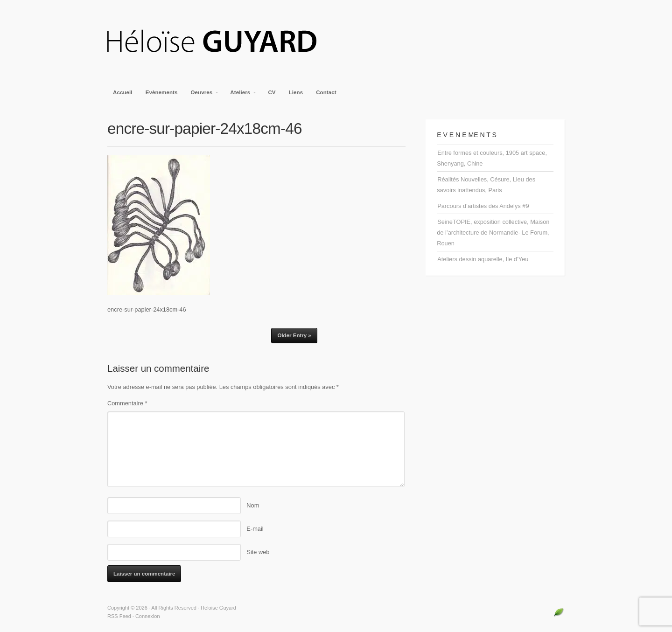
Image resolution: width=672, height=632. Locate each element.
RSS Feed (119, 616)
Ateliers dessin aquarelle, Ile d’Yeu (483, 259)
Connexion (148, 616)
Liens (296, 92)
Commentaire (127, 403)
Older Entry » (294, 335)
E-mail (255, 529)
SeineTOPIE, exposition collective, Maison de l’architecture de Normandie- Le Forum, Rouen (493, 233)
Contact (326, 92)
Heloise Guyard (219, 42)
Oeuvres (202, 95)
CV (272, 92)
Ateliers (241, 95)
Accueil (123, 92)
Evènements (162, 92)
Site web (258, 552)
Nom (253, 505)
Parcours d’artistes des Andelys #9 (483, 206)
